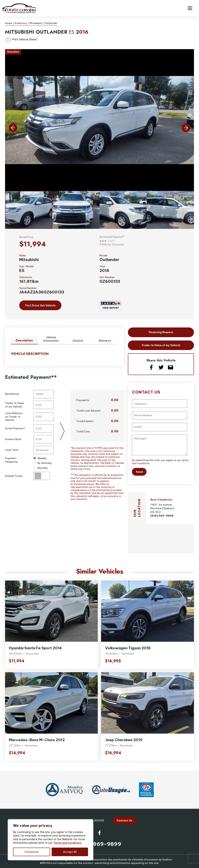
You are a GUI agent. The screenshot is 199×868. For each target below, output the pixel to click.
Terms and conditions (67, 843)
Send (139, 472)
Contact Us (124, 820)
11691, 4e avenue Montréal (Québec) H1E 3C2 (162, 508)
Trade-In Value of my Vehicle (161, 345)
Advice (99, 820)
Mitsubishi (36, 23)
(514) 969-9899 (162, 516)
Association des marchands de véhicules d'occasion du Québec (132, 859)
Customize (32, 852)
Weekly (40, 458)
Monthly (41, 468)
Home (9, 23)
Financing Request (161, 332)
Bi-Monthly (43, 463)
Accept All (70, 852)
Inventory (21, 23)
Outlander (51, 23)
